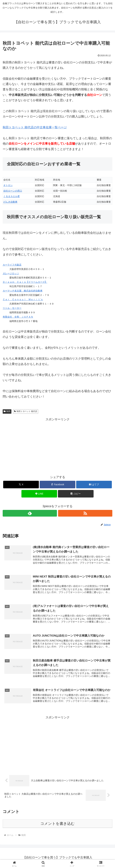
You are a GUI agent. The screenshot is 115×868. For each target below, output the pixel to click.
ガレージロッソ (11, 273)
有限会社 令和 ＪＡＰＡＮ (18, 317)
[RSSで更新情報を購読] (85, 513)
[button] (76, 494)
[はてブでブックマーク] (94, 485)
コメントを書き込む (58, 824)
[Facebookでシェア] (58, 485)
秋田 (7, 411)
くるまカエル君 (12, 196)
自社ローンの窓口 (13, 191)
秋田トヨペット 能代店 (26, 411)
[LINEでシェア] (39, 494)
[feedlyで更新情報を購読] (30, 513)
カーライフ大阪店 (12, 265)
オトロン (8, 185)
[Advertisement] (58, 446)
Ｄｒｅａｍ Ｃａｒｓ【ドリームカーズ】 (25, 282)
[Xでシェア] (21, 485)
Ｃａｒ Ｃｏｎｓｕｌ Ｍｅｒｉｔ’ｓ (23, 299)
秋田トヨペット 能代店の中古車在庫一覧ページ (35, 127)
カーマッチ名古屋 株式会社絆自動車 (23, 291)
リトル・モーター (12, 308)
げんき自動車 (10, 202)
